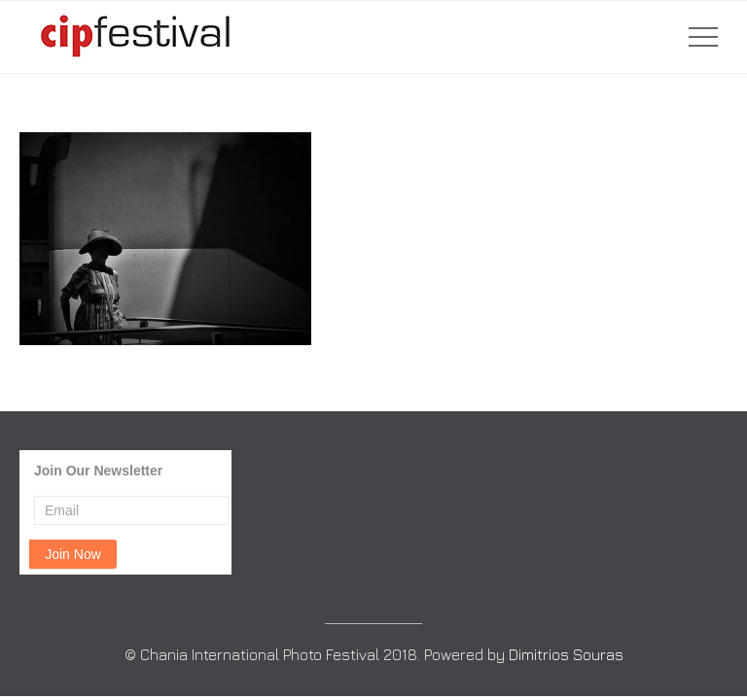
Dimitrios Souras (566, 654)
